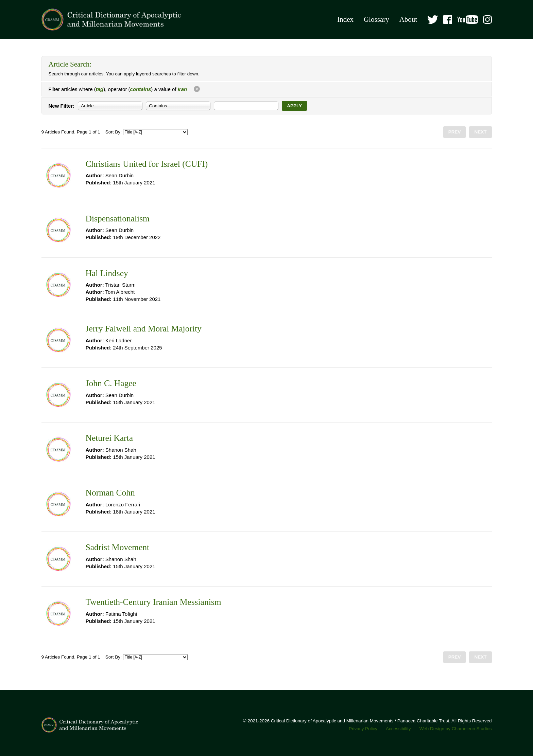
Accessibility (398, 729)
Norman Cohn (110, 493)
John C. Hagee (111, 383)
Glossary (376, 19)
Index (345, 19)
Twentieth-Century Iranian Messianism (153, 602)
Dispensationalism (118, 219)
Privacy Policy (363, 729)
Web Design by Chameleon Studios (456, 729)
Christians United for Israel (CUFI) (147, 164)
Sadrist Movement (118, 547)
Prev (455, 132)
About (408, 19)
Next (480, 132)
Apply (294, 106)
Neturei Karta (109, 438)
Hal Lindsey (107, 273)
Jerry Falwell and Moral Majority (144, 329)
